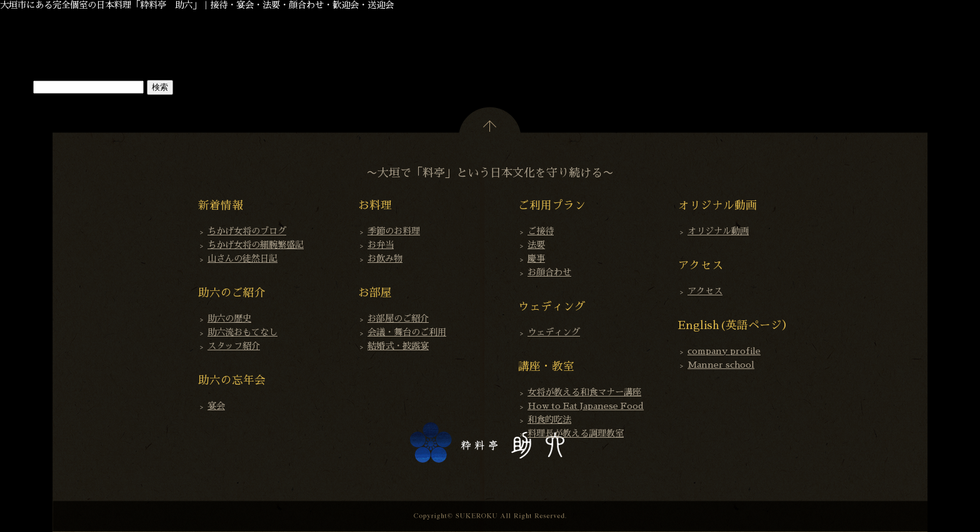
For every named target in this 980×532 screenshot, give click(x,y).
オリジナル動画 (718, 231)
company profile (724, 351)
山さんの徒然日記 (242, 259)
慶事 (536, 259)
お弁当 (381, 245)
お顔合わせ (549, 272)
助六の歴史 (229, 318)
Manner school (721, 365)
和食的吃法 (549, 420)
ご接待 (541, 231)
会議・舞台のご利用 (407, 332)
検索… (15, 87)
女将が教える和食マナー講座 (584, 392)
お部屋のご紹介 (398, 318)
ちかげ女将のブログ (247, 231)
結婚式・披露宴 (398, 346)
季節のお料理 (394, 231)
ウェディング (554, 332)
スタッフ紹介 (234, 346)
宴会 (216, 406)
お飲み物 (385, 259)
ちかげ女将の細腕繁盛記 (256, 245)
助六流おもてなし (242, 332)
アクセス (705, 291)
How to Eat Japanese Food (586, 406)
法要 (536, 245)
